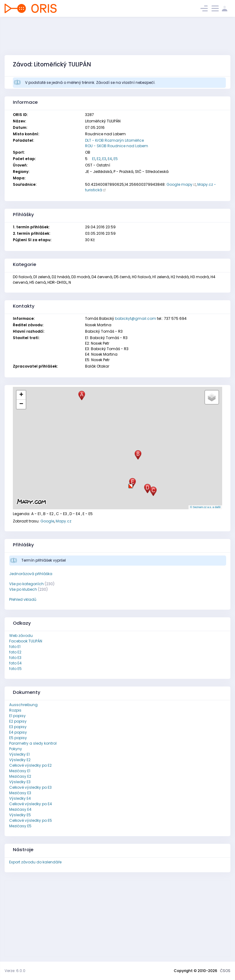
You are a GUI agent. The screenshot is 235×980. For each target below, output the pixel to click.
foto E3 (15, 658)
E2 (99, 159)
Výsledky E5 (20, 815)
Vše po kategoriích (26, 584)
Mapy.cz (63, 521)
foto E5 (15, 669)
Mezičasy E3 (20, 793)
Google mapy (179, 184)
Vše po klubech (23, 589)
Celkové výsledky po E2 (30, 765)
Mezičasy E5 (20, 826)
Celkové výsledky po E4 (31, 804)
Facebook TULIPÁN (26, 641)
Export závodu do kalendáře (35, 862)
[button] (131, 484)
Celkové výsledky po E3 (30, 787)
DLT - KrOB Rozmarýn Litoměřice (114, 140)
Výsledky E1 (19, 754)
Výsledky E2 (20, 760)
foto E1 (15, 647)
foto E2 (15, 652)
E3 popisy (18, 727)
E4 (110, 159)
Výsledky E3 (20, 782)
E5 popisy (18, 738)
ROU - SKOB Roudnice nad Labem (117, 146)
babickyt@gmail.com (136, 318)
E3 (104, 159)
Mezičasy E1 (20, 771)
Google (47, 521)
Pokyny (16, 749)
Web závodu (21, 636)
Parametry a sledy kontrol (33, 743)
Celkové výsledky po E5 (31, 820)
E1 (94, 159)
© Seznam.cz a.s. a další (205, 507)
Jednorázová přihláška (31, 574)
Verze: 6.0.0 (15, 971)
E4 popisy (18, 732)
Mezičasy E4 (20, 809)
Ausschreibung (23, 705)
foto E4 (15, 663)
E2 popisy (18, 721)
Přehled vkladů (23, 599)
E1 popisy (17, 716)
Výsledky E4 (20, 798)
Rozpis (15, 710)
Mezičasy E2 (20, 776)
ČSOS (225, 971)
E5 (116, 159)
